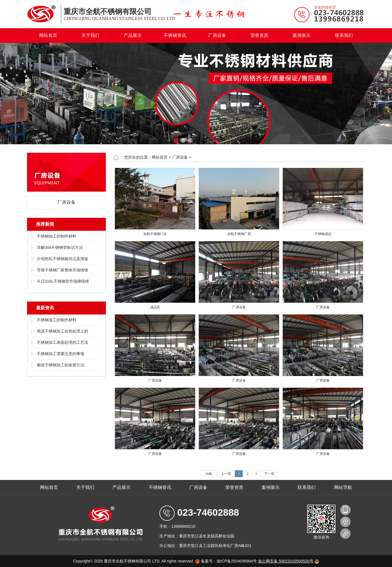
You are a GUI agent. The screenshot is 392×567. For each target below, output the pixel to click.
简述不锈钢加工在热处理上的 (63, 331)
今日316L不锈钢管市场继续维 (63, 281)
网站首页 (48, 35)
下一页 (269, 474)
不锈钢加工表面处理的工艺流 (63, 342)
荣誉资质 (259, 35)
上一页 (226, 474)
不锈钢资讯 (175, 35)
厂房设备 (217, 35)
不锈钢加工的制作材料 (57, 236)
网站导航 (343, 487)
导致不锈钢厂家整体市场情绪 (63, 270)
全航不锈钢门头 (155, 234)
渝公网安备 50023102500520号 (286, 561)
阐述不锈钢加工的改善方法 (61, 365)
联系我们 (344, 35)
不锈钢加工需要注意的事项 (61, 354)
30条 (209, 474)
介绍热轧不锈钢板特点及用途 (63, 259)
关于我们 (90, 35)
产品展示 (133, 35)
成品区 (155, 307)
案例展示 (302, 35)
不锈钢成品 (323, 234)
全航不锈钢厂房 (239, 234)
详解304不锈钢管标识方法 (60, 247)
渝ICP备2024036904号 (237, 561)
